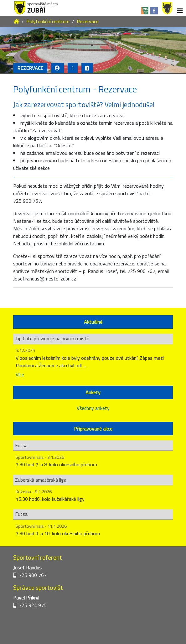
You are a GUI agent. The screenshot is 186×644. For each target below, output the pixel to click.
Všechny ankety (93, 408)
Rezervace (88, 21)
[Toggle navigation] (180, 11)
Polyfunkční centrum (48, 21)
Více (20, 374)
